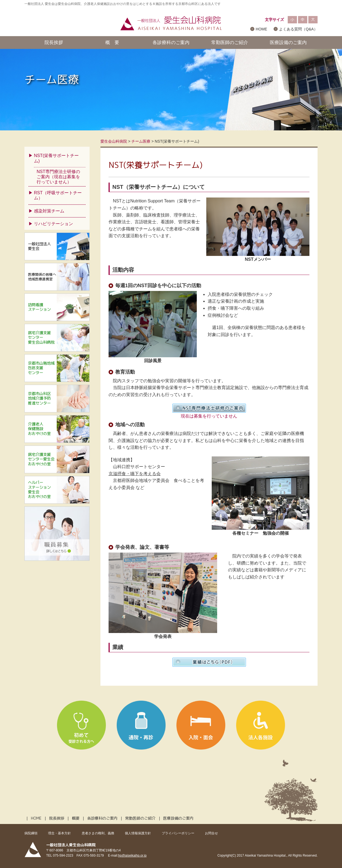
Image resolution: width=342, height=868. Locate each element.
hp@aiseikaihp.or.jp (132, 856)
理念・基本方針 (59, 833)
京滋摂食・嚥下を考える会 (135, 474)
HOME (261, 29)
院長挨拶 (54, 43)
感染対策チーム (49, 211)
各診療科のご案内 (171, 43)
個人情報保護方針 (138, 833)
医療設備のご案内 (288, 43)
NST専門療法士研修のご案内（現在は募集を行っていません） (58, 177)
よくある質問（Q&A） (298, 29)
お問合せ (211, 833)
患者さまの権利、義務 (98, 833)
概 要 (112, 43)
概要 (76, 818)
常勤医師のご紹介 (230, 43)
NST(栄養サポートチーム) (56, 158)
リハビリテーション (53, 224)
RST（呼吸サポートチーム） (58, 195)
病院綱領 (31, 833)
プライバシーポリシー (178, 833)
